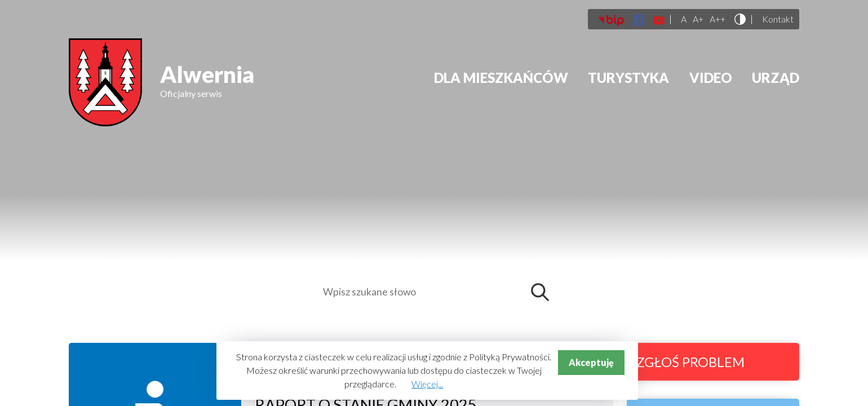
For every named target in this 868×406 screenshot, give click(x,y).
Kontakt (778, 19)
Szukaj (543, 292)
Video (711, 78)
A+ (698, 19)
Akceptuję (591, 362)
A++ (718, 19)
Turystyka (628, 78)
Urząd (776, 78)
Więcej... (427, 384)
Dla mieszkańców (501, 78)
